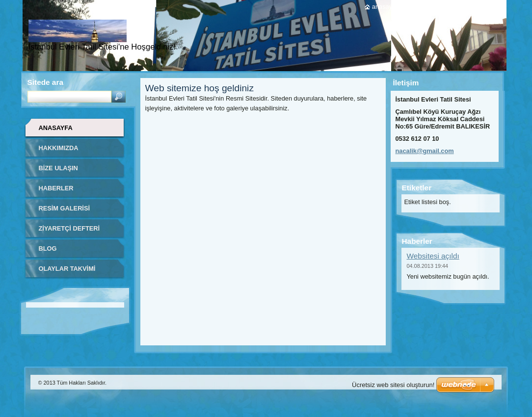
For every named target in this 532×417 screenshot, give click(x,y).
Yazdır (418, 7)
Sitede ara (45, 82)
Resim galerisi (65, 208)
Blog (48, 248)
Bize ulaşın (58, 168)
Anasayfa (56, 128)
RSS (488, 7)
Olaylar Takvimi (67, 269)
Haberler (56, 188)
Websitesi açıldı (433, 256)
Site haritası (456, 7)
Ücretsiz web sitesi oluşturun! (393, 385)
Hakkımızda (59, 148)
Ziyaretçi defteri (69, 228)
